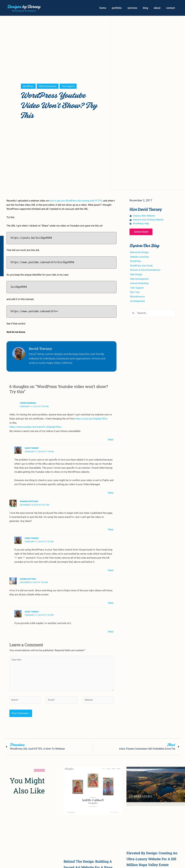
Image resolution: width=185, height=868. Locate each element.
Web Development (49, 87)
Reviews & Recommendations (146, 271)
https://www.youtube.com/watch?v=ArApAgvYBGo (37, 428)
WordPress (28, 87)
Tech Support (70, 87)
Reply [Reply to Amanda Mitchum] (111, 530)
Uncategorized (138, 302)
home (103, 8)
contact (171, 8)
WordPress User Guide (143, 267)
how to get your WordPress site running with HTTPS (78, 202)
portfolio (117, 8)
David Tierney (32, 449)
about (157, 8)
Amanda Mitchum (29, 502)
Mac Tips (135, 293)
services (132, 8)
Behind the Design (140, 254)
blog (145, 8)
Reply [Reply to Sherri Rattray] (111, 603)
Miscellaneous (138, 298)
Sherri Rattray (28, 579)
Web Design (137, 276)
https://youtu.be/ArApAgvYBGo (93, 419)
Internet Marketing (140, 285)
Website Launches (140, 258)
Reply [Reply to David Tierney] (111, 493)
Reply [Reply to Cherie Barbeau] (111, 440)
